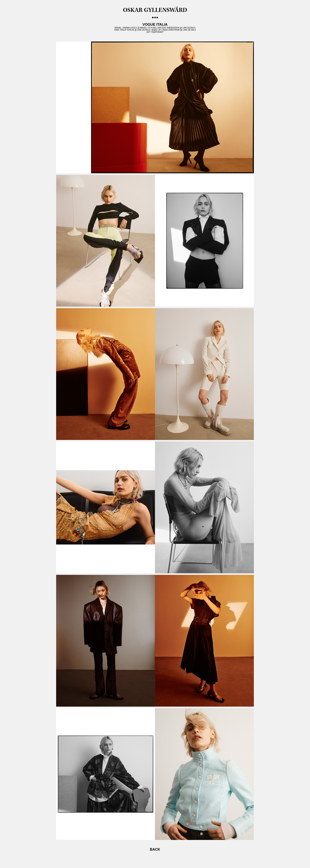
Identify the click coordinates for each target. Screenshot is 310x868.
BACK (155, 849)
